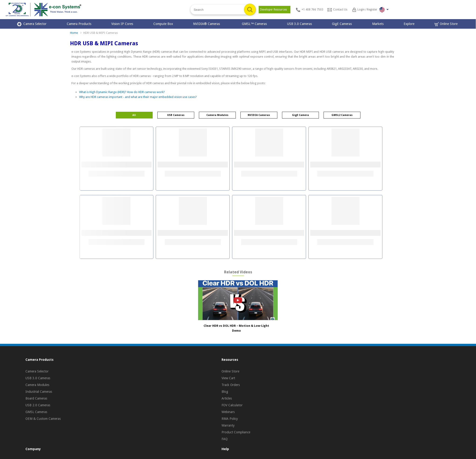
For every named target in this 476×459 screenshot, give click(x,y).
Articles (227, 398)
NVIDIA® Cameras (207, 24)
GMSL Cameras (36, 412)
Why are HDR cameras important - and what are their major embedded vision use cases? (138, 97)
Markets (378, 24)
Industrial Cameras (39, 392)
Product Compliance (236, 432)
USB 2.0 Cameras (38, 405)
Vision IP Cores (122, 24)
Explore (409, 24)
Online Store (446, 24)
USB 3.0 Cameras (300, 24)
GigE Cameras (342, 24)
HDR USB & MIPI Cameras (101, 33)
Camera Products (79, 24)
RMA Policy (230, 419)
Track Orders (231, 385)
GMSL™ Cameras (254, 24)
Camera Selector (32, 24)
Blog (225, 392)
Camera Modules (37, 385)
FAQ (225, 439)
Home (74, 33)
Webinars (228, 412)
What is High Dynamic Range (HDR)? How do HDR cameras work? (122, 92)
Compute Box (163, 24)
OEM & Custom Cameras (43, 419)
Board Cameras (36, 398)
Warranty (228, 425)
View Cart (228, 378)
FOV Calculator (232, 405)
